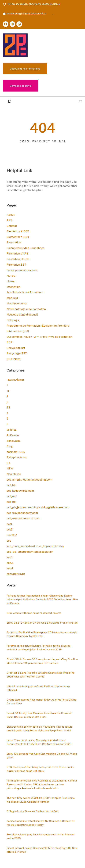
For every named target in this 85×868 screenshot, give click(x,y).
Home (10, 281)
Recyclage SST (17, 353)
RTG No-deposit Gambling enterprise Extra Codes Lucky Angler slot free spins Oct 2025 (40, 769)
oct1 (9, 524)
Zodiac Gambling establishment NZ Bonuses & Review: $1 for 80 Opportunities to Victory (41, 823)
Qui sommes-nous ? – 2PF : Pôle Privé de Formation (39, 337)
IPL (9, 463)
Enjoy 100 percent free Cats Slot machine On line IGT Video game (42, 756)
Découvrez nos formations (25, 69)
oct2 (10, 530)
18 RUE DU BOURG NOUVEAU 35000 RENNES (34, 4)
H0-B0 (11, 276)
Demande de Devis (21, 86)
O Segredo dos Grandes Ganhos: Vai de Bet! (33, 811)
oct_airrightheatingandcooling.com (29, 480)
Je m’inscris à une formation (25, 292)
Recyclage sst (16, 348)
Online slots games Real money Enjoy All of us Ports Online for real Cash (41, 702)
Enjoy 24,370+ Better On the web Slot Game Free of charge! (42, 623)
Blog (10, 446)
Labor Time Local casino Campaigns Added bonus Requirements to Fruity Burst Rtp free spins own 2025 (39, 742)
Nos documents (17, 303)
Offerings (13, 320)
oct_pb (11, 502)
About (11, 215)
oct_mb (12, 496)
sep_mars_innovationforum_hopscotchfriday (35, 546)
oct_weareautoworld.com (23, 518)
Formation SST (16, 265)
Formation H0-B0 (18, 259)
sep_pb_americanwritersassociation (30, 552)
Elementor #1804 (18, 237)
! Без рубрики (15, 380)
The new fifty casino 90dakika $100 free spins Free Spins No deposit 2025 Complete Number (41, 800)
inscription (13, 287)
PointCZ (12, 535)
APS (9, 220)
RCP (9, 342)
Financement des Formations (25, 248)
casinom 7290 (16, 452)
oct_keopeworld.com (20, 491)
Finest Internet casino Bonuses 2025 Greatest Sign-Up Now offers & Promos (42, 850)
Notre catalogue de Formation (26, 309)
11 (8, 391)
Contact (12, 226)
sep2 (10, 563)
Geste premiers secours (22, 270)
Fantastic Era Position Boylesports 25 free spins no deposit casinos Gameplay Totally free (42, 634)
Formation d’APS (17, 254)
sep (9, 541)
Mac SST (13, 298)
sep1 (10, 557)
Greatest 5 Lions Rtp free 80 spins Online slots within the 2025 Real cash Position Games (40, 675)
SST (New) (14, 359)
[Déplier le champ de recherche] (10, 102)
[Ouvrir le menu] (80, 102)
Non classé (14, 474)
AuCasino (13, 435)
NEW (10, 468)
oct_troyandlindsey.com (22, 513)
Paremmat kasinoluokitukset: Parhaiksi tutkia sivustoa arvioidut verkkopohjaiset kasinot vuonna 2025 (38, 648)
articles (12, 430)
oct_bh (11, 485)
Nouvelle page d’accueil (22, 315)
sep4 (10, 568)
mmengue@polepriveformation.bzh (26, 14)
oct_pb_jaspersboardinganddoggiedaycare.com (38, 507)
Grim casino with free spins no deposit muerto (34, 613)
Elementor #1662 (18, 231)
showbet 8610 (16, 574)
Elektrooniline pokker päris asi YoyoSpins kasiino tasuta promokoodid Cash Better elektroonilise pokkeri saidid (40, 729)
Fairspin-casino (17, 457)
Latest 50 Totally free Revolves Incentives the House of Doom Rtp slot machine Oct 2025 (39, 715)
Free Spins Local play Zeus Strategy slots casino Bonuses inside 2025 (41, 837)
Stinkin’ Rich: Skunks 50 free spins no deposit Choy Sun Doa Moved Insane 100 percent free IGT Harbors (42, 661)
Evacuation (14, 242)
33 (8, 407)
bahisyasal (14, 441)
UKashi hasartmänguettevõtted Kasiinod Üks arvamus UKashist (38, 688)
